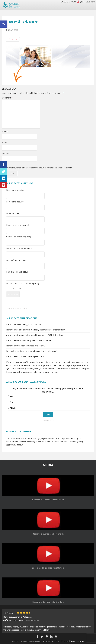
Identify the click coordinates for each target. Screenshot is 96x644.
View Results (48, 420)
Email (4, 142)
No (11, 402)
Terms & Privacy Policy (16, 308)
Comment (7, 98)
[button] (4, 24)
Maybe (13, 408)
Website (6, 153)
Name (5, 131)
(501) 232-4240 (87, 2)
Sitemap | (67, 641)
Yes (12, 396)
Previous (13, 39)
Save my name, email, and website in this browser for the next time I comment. (37, 168)
